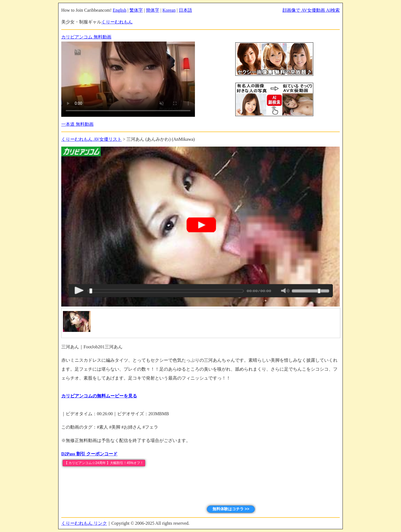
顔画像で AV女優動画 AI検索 (311, 10)
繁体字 (136, 10)
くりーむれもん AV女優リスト (91, 139)
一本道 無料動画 (77, 124)
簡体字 (153, 10)
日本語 (185, 10)
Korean (169, 10)
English (120, 10)
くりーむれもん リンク (84, 523)
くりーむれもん (117, 22)
